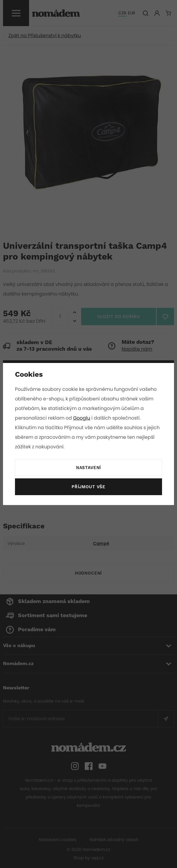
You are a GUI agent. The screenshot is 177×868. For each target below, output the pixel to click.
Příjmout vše (88, 487)
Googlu (82, 418)
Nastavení (88, 468)
